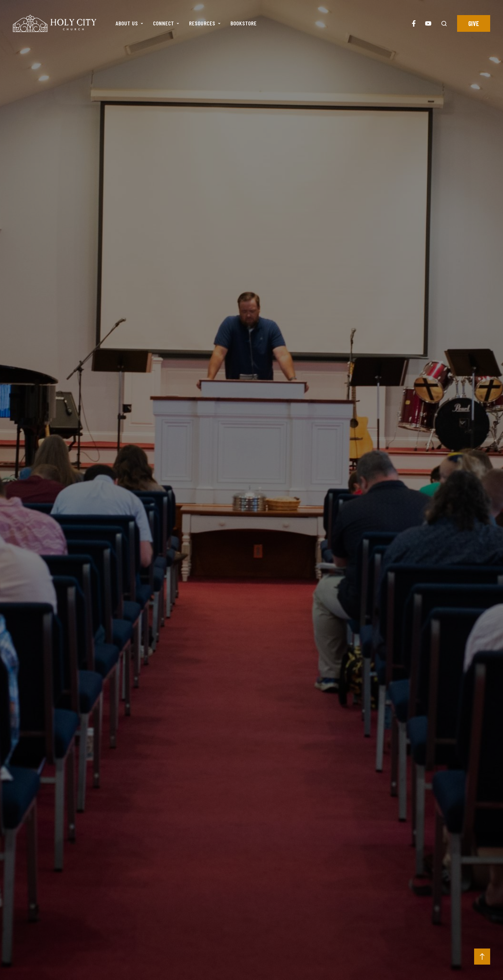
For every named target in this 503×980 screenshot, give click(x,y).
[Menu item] (130, 23)
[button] (142, 23)
